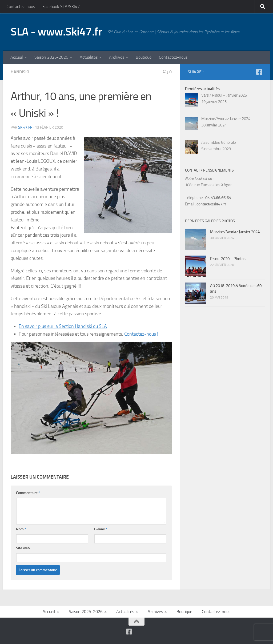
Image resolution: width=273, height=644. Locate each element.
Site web (23, 548)
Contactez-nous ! (141, 334)
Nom (21, 529)
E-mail (101, 529)
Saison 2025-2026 (51, 57)
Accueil (17, 57)
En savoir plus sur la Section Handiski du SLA (63, 326)
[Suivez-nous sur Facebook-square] (259, 72)
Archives (117, 57)
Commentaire (28, 493)
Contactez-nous (21, 7)
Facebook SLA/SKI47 (61, 7)
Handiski (20, 72)
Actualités (89, 57)
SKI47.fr (25, 127)
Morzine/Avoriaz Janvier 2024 (235, 232)
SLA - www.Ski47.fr (56, 32)
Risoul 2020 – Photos (228, 259)
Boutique (144, 57)
